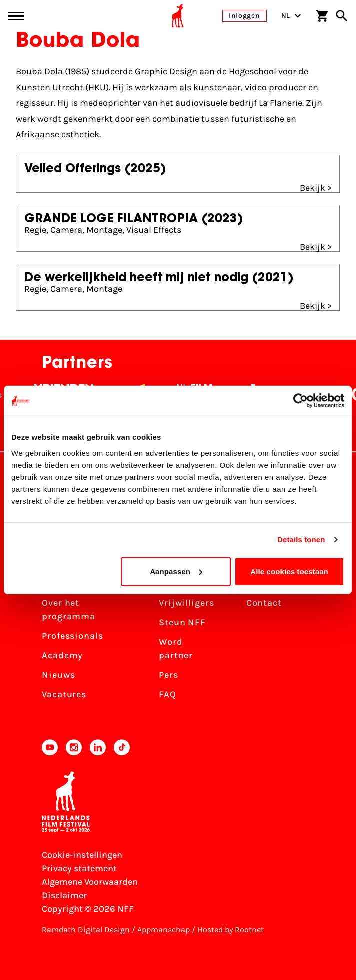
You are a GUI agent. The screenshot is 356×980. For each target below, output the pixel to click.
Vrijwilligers (187, 603)
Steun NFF (182, 622)
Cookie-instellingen (82, 855)
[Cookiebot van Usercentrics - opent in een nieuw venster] (301, 401)
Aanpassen (176, 571)
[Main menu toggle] (16, 16)
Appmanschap (164, 930)
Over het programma (69, 610)
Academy (62, 655)
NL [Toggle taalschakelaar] (291, 16)
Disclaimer (64, 895)
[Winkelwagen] (322, 16)
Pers (169, 675)
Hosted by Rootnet (231, 930)
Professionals (73, 636)
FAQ (168, 694)
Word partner (176, 649)
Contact (264, 603)
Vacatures (64, 694)
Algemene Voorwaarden (90, 882)
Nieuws (58, 675)
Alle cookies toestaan (289, 571)
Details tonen (301, 540)
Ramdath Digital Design (86, 930)
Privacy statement (79, 868)
